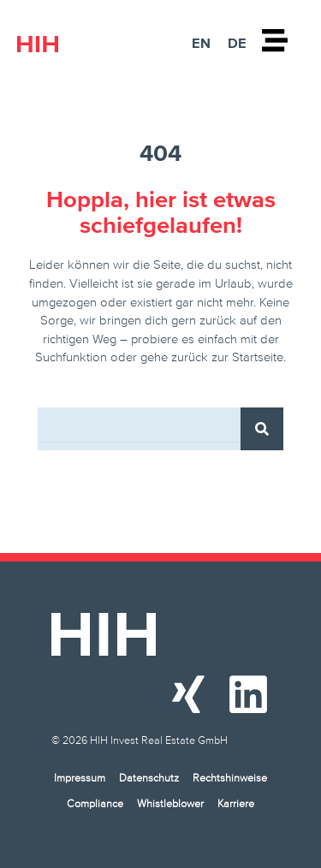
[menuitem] (201, 42)
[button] (31, 837)
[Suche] (262, 429)
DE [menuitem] (237, 43)
